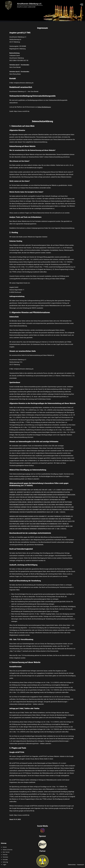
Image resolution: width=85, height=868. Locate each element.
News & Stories (8, 850)
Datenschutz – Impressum (76, 865)
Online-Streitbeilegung (44, 107)
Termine (5, 857)
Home (5, 847)
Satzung (5, 862)
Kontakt (5, 859)
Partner (5, 855)
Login (4, 864)
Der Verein (6, 852)
